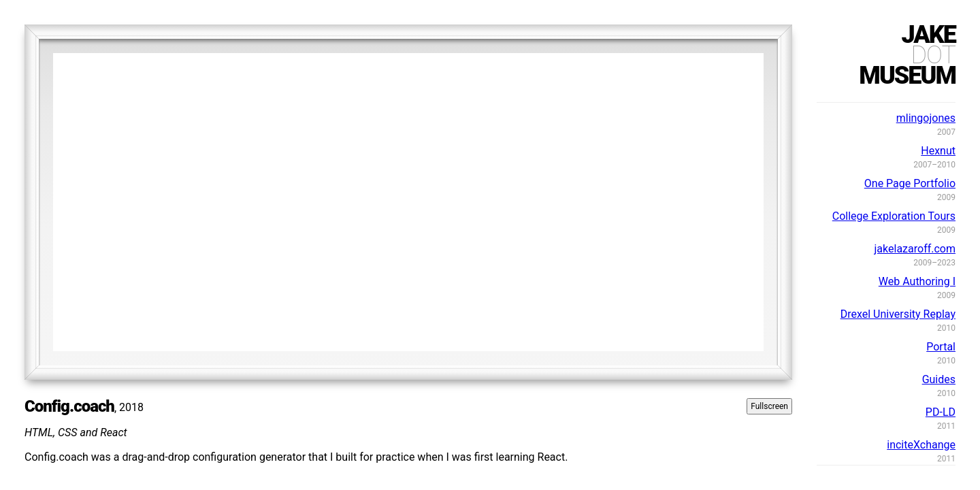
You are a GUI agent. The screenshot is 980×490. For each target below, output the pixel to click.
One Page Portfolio (910, 183)
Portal (941, 347)
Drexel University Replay (898, 314)
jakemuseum (907, 55)
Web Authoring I (917, 281)
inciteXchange (921, 445)
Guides (939, 379)
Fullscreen (769, 406)
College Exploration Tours (894, 216)
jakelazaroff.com (915, 249)
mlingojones (926, 118)
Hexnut (938, 151)
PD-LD (941, 412)
